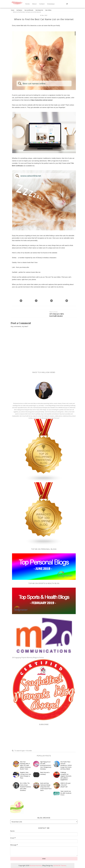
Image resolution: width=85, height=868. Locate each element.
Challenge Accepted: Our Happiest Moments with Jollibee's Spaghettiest (66, 776)
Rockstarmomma (36, 865)
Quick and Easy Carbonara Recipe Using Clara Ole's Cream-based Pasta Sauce (46, 787)
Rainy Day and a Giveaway (45, 773)
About (34, 4)
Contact (42, 4)
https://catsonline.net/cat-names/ (42, 100)
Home (27, 4)
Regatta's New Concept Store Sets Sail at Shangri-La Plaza (26, 775)
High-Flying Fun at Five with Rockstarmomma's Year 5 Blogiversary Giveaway (46, 765)
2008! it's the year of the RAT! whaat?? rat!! (65, 785)
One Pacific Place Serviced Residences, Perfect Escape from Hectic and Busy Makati (66, 765)
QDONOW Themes (60, 865)
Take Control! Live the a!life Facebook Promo (66, 793)
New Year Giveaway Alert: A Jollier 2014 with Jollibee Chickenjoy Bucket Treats (25, 765)
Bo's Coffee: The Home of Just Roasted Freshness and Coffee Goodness (25, 787)
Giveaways (51, 4)
